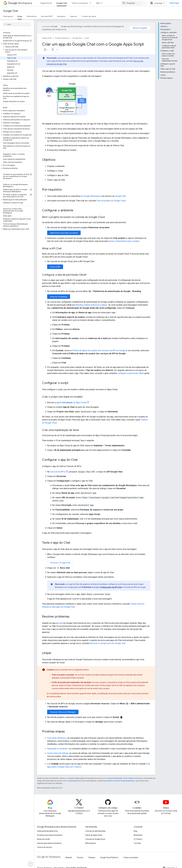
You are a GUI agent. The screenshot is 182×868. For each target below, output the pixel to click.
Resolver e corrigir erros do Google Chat (108, 643)
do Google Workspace (91, 196)
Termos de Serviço (44, 847)
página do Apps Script (71, 402)
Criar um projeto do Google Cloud (111, 201)
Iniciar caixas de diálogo (58, 753)
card (61, 623)
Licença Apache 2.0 (75, 781)
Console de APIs (58, 472)
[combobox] (134, 3)
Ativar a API (55, 267)
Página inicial (46, 3)
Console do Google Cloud (95, 839)
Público (87, 305)
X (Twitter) (138, 839)
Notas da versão (43, 839)
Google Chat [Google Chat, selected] (62, 3)
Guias (87, 38)
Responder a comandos (58, 749)
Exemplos (61, 16)
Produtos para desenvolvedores (50, 835)
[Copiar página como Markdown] (50, 50)
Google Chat (10, 11)
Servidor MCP (47, 16)
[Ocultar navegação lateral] (30, 863)
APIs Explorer (91, 843)
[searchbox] (17, 24)
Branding (79, 305)
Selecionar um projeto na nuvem (64, 233)
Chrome (80, 857)
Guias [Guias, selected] (20, 16)
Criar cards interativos (57, 738)
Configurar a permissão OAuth (131, 373)
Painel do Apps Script (94, 835)
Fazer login (174, 3)
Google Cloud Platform (109, 857)
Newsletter (138, 835)
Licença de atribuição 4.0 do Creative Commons (124, 778)
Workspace (20, 3)
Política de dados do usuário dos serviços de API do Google (99, 350)
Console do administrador (96, 831)
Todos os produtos (80, 3)
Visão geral (8, 16)
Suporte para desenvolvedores (49, 843)
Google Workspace (62, 38)
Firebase (92, 857)
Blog (135, 831)
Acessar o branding (59, 297)
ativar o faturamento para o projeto (124, 241)
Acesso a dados (100, 305)
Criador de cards (89, 16)
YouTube (137, 843)
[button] (16, 44)
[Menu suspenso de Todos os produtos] (91, 3)
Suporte (73, 16)
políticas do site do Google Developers (120, 781)
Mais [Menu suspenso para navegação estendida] (98, 3)
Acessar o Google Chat (60, 563)
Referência (32, 16)
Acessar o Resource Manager (63, 712)
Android (69, 857)
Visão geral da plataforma (47, 831)
